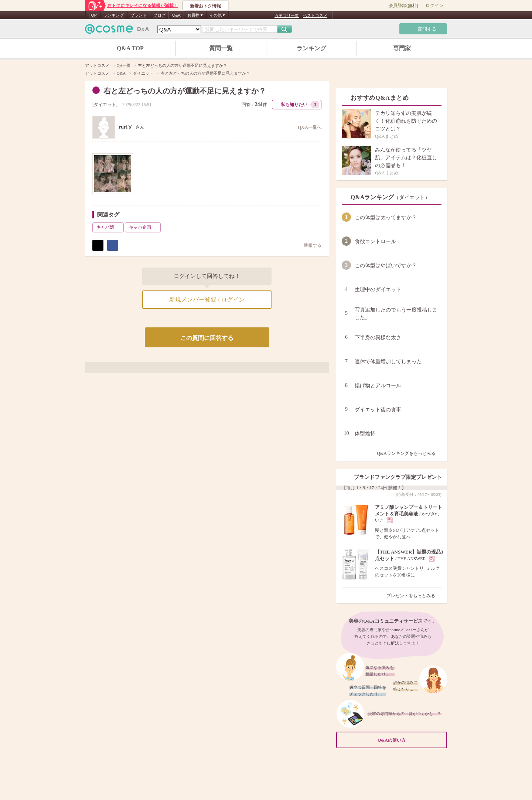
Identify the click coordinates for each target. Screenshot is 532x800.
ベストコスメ (315, 16)
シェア (113, 245)
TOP (93, 15)
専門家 (402, 48)
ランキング (114, 15)
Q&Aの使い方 (410, 740)
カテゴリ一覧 (287, 16)
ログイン (434, 6)
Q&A (176, 15)
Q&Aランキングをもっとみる (409, 453)
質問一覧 (221, 48)
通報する (309, 245)
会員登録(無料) (403, 6)
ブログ (159, 15)
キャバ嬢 (109, 227)
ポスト (98, 245)
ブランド (139, 15)
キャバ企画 (144, 227)
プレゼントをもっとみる (414, 596)
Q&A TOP (130, 48)
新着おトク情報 (205, 6)
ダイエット (105, 105)
